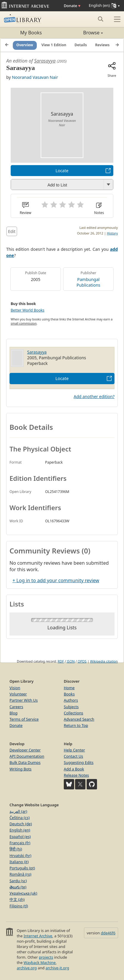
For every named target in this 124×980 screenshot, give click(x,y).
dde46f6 (108, 933)
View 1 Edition (54, 45)
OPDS (82, 661)
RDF (61, 661)
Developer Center (25, 750)
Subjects (71, 707)
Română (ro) (20, 874)
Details (81, 45)
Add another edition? (94, 396)
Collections (74, 713)
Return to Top (76, 725)
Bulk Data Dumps (25, 762)
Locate (62, 171)
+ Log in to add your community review (56, 580)
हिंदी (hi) (16, 849)
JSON (71, 661)
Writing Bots (20, 769)
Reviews (102, 45)
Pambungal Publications (88, 282)
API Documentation (27, 756)
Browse (82, 33)
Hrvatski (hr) (20, 855)
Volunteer (18, 694)
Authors (71, 700)
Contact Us (73, 756)
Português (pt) (22, 868)
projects (46, 957)
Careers (16, 707)
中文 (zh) (17, 899)
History (112, 233)
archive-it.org (58, 968)
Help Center (74, 750)
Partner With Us (24, 700)
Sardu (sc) (18, 881)
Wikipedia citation (104, 661)
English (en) (20, 830)
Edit (12, 231)
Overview (25, 45)
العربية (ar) (18, 811)
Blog (13, 713)
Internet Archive (38, 936)
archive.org (27, 968)
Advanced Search (79, 719)
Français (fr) (20, 843)
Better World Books (28, 310)
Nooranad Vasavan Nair (35, 77)
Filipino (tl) (19, 906)
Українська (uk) (23, 893)
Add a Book (74, 769)
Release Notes (76, 775)
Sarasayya (45, 61)
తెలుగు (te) (18, 887)
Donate (72, 6)
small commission (24, 323)
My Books (31, 33)
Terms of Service (24, 719)
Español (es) (20, 837)
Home (69, 688)
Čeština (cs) (20, 818)
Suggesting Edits (79, 762)
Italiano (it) (19, 862)
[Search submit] (100, 19)
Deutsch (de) (21, 824)
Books (69, 694)
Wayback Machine (40, 963)
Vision (15, 688)
